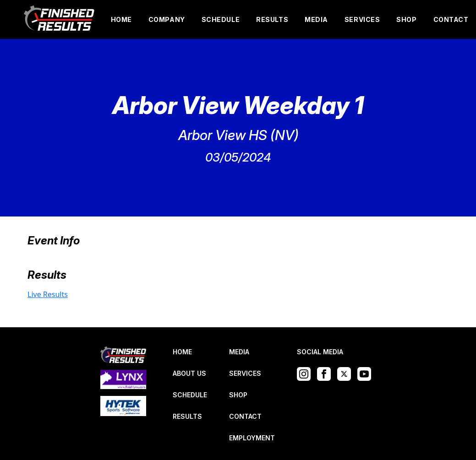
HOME (121, 19)
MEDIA (316, 19)
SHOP (406, 19)
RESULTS (272, 19)
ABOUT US (189, 373)
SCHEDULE (221, 19)
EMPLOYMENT (252, 438)
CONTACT (451, 19)
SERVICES (362, 19)
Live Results (48, 294)
